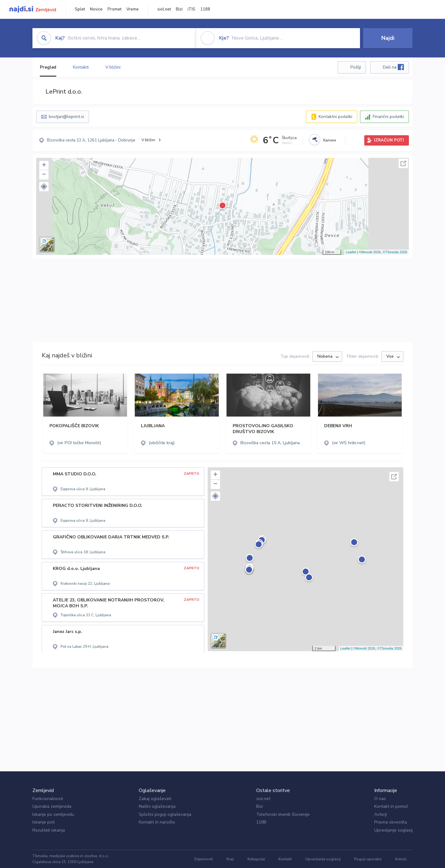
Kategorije (256, 859)
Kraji (230, 859)
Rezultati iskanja (49, 830)
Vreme (133, 9)
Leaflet (351, 252)
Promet (114, 9)
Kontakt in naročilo (157, 822)
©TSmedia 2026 (395, 252)
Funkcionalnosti (48, 799)
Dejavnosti (204, 859)
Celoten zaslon (403, 163)
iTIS (191, 9)
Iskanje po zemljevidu (53, 814)
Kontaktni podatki (335, 117)
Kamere (330, 140)
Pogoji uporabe (368, 859)
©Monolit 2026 (370, 252)
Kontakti (81, 67)
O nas (380, 799)
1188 (205, 9)
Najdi (388, 38)
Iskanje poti (44, 822)
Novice (96, 9)
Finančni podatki (388, 117)
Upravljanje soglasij (393, 830)
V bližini (113, 67)
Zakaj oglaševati (155, 799)
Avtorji (381, 814)
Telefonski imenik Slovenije (283, 814)
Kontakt (285, 859)
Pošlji (356, 67)
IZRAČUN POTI (389, 140)
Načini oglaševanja (157, 806)
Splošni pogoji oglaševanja (165, 814)
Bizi (179, 9)
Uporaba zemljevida (52, 806)
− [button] (44, 175)
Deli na (393, 67)
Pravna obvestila (391, 822)
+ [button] (44, 166)
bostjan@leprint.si (66, 117)
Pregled (48, 67)
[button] (44, 187)
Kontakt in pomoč (391, 806)
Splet (80, 9)
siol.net (164, 9)
